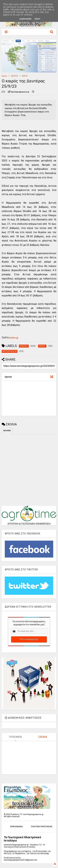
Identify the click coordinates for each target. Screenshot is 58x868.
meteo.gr (14, 338)
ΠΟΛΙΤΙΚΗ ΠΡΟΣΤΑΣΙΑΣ (42, 827)
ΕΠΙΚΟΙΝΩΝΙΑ (16, 827)
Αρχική (4, 76)
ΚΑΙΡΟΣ (25, 76)
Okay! (37, 19)
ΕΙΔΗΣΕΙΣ (14, 76)
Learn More (25, 19)
